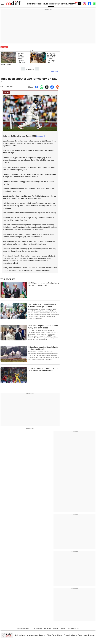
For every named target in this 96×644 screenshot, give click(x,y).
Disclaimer (42, 635)
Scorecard (41, 136)
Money (56, 628)
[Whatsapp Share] (41, 87)
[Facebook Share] (52, 87)
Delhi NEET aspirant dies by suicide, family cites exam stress (44, 333)
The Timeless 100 (73, 628)
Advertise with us (32, 635)
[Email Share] (36, 87)
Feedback (67, 635)
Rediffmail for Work (23, 628)
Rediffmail (48, 628)
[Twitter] (80, 3)
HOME (29, 4)
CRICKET (51, 4)
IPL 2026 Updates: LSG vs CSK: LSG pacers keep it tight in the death (44, 369)
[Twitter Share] (46, 87)
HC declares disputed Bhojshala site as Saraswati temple (44, 353)
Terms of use (83, 635)
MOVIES (45, 4)
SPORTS (58, 4)
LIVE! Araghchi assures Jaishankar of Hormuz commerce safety (44, 284)
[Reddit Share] (57, 87)
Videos (63, 628)
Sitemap (60, 635)
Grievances (92, 635)
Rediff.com (22, 635)
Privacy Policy (51, 635)
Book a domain (37, 628)
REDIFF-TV (73, 4)
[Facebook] (89, 3)
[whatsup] (94, 3)
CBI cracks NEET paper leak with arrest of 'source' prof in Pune (44, 311)
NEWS (33, 4)
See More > (55, 71)
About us (74, 635)
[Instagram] (85, 3)
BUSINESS (39, 4)
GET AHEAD (65, 4)
